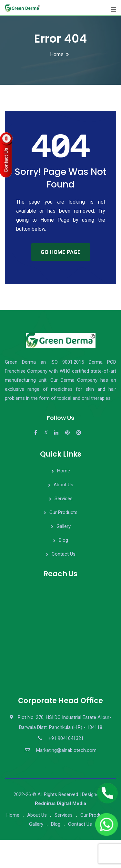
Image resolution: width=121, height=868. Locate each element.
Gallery (64, 526)
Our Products (63, 512)
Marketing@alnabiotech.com (66, 750)
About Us (63, 485)
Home (57, 54)
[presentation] (49, 853)
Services (64, 499)
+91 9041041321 (66, 738)
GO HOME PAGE (61, 252)
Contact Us (64, 554)
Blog (63, 540)
